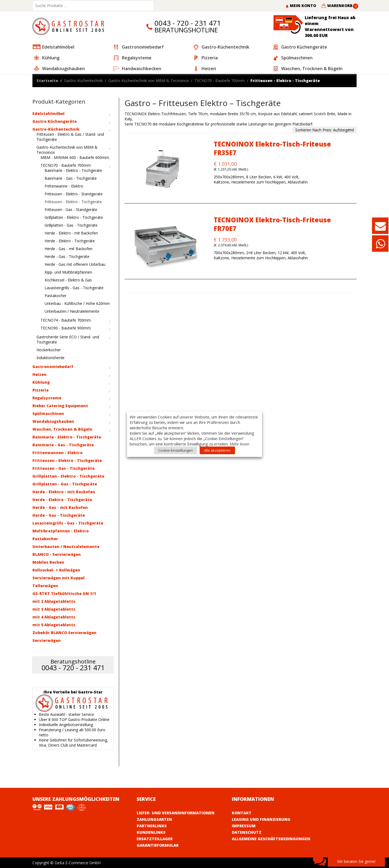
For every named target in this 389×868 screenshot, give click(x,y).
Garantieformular (158, 845)
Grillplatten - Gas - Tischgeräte (71, 225)
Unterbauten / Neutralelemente (72, 311)
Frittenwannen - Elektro (57, 453)
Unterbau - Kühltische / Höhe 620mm (77, 303)
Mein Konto (301, 6)
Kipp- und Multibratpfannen (68, 272)
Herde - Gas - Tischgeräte (67, 256)
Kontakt (242, 813)
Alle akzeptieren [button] (217, 450)
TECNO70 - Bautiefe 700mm (220, 81)
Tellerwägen (45, 586)
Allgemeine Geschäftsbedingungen (271, 839)
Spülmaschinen (48, 413)
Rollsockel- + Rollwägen (56, 570)
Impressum (244, 826)
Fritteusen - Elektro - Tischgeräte (73, 202)
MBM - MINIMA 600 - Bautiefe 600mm (75, 157)
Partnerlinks (152, 826)
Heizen (39, 374)
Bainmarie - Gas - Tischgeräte (71, 178)
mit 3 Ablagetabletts (54, 609)
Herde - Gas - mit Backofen (68, 249)
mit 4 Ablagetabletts (54, 617)
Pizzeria (41, 390)
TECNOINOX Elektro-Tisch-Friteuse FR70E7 (272, 224)
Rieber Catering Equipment (60, 406)
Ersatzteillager (155, 839)
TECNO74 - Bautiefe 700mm (66, 320)
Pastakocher (56, 296)
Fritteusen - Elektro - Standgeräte (74, 194)
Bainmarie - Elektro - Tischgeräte (73, 170)
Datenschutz (247, 832)
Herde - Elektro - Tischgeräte (70, 241)
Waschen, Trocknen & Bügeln (62, 429)
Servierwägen (47, 640)
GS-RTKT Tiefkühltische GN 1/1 (64, 593)
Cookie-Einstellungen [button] (176, 450)
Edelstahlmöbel (48, 113)
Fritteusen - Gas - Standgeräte (71, 210)
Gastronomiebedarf (53, 367)
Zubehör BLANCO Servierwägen (64, 633)
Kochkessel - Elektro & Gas (68, 280)
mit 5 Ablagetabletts (54, 625)
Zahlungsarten (154, 819)
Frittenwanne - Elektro (64, 186)
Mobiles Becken (48, 562)
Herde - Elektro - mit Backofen (71, 233)
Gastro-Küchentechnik (83, 81)
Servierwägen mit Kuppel (58, 578)
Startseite (47, 81)
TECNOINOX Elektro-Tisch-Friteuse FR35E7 (272, 148)
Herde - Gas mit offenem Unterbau (75, 264)
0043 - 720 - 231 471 (188, 23)
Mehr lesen (239, 444)
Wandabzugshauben (53, 421)
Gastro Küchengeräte (55, 121)
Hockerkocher (49, 350)
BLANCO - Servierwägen (57, 554)
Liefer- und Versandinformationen (176, 813)
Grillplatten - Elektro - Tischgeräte (74, 217)
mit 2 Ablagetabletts (54, 601)
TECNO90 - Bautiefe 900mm (66, 328)
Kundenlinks (151, 832)
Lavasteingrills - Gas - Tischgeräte (74, 288)
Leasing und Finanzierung (261, 819)
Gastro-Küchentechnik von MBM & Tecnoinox (149, 81)
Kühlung (41, 382)
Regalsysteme (47, 398)
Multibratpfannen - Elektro (61, 531)
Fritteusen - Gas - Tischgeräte (63, 468)
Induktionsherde (51, 358)
